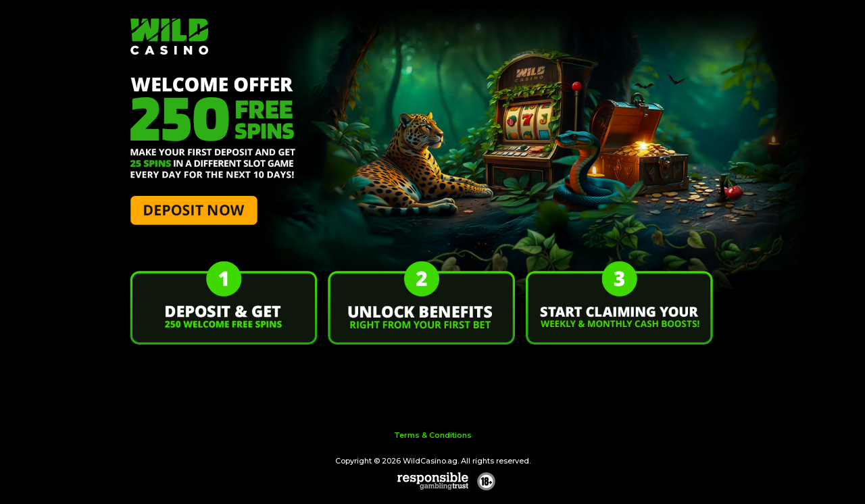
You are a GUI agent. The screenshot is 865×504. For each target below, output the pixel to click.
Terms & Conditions (433, 435)
